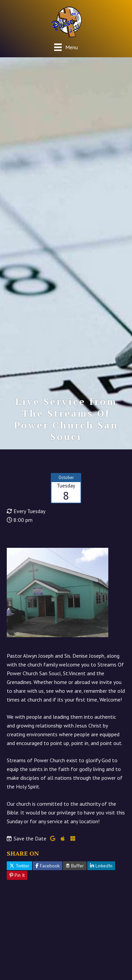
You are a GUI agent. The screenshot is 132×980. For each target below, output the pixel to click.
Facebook (48, 866)
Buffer (75, 866)
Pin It (17, 875)
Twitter (19, 866)
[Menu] (66, 47)
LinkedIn (101, 866)
